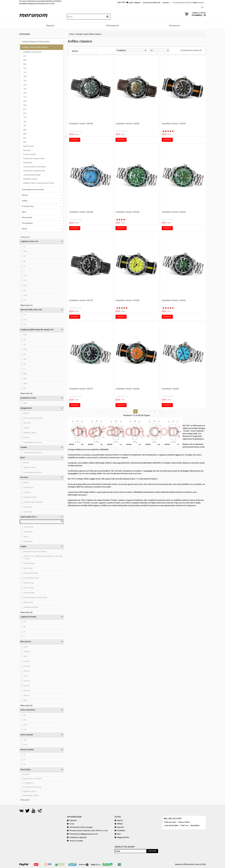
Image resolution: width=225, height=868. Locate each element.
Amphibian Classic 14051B (81, 300)
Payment (73, 820)
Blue (25, 403)
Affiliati (120, 824)
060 (25, 60)
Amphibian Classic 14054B (81, 212)
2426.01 (27, 686)
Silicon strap (29, 588)
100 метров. (29, 527)
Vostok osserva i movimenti (34, 167)
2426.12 (27, 695)
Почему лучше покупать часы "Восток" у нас (89, 830)
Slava (24, 212)
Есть (25, 725)
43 (25, 290)
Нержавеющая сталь (33, 442)
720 (25, 122)
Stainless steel (30, 467)
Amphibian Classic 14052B (174, 212)
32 (25, 764)
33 (25, 246)
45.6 (25, 349)
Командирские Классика (33, 189)
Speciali (120, 827)
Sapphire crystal (30, 497)
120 (25, 76)
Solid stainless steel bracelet (35, 597)
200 (25, 101)
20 (25, 627)
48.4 (25, 374)
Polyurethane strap (31, 578)
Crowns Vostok (29, 154)
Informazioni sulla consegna (81, 827)
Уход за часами (76, 841)
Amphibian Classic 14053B (127, 212)
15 (25, 325)
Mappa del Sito (123, 837)
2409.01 (27, 652)
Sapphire (27, 492)
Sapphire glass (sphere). (33, 502)
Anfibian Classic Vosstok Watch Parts (39, 183)
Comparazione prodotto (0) (191, 50)
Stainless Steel (30, 433)
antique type (28, 487)
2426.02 (27, 691)
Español (189, 3)
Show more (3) (26, 705)
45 (25, 344)
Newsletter (195, 825)
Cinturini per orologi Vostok (34, 171)
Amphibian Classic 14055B (174, 124)
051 (25, 56)
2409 (26, 647)
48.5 (25, 379)
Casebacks (28, 163)
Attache (25, 195)
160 (25, 93)
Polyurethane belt (31, 573)
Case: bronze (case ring (33, 418)
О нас (72, 824)
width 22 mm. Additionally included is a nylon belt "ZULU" (43, 557)
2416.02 (27, 681)
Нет (25, 730)
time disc (27, 423)
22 (25, 632)
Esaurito (26, 774)
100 (25, 68)
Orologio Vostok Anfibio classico (35, 47)
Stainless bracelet (31, 607)
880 (25, 130)
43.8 (25, 295)
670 (25, 113)
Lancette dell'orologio (32, 175)
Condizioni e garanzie (78, 837)
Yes (25, 720)
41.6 (25, 276)
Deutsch (201, 3)
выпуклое (28, 512)
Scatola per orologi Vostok (34, 158)
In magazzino (28, 783)
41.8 (25, 285)
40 (25, 261)
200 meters (28, 532)
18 (25, 622)
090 (25, 64)
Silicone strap (29, 593)
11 (159, 411)
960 (25, 142)
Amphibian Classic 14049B (174, 300)
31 (25, 760)
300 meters (28, 541)
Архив (24, 229)
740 (25, 126)
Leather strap (29, 563)
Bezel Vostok (29, 146)
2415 (26, 656)
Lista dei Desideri (171, 825)
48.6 (25, 383)
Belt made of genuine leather (35, 552)
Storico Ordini (184, 822)
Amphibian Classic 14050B (127, 300)
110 (25, 72)
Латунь (27, 437)
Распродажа (27, 223)
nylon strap (28, 568)
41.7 (25, 281)
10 (154, 411)
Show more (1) (26, 305)
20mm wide (28, 602)
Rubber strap (29, 583)
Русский (176, 3)
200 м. (26, 537)
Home (72, 34)
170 (25, 97)
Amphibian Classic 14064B (127, 124)
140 (25, 85)
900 (25, 134)
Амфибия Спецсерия (32, 52)
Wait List (184, 825)
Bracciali (27, 150)
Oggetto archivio (29, 791)
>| (171, 411)
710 (25, 117)
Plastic (26, 483)
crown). (27, 428)
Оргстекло (28, 507)
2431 (26, 700)
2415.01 (27, 661)
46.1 (25, 359)
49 (25, 388)
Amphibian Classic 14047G (81, 389)
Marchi (120, 820)
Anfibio (25, 201)
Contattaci (121, 830)
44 (25, 300)
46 (25, 354)
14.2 (25, 320)
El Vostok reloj (28, 206)
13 (25, 315)
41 (25, 266)
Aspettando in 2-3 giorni (32, 779)
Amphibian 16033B (170, 389)
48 (25, 364)
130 (25, 81)
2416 (26, 676)
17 (25, 755)
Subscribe (152, 851)
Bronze (26, 413)
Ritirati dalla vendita (31, 795)
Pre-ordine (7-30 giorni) (32, 787)
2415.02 (27, 666)
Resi (119, 834)
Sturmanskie (27, 217)
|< (103, 411)
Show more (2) (26, 393)
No (25, 715)
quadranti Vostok (30, 179)
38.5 (25, 251)
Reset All (25, 237)
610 (25, 109)
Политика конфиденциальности (84, 834)
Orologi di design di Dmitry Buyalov (36, 42)
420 (25, 105)
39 (25, 256)
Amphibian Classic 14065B (81, 124)
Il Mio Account (170, 822)
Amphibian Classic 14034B (127, 389)
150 (25, 89)
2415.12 (27, 671)
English (183, 3)
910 (25, 138)
